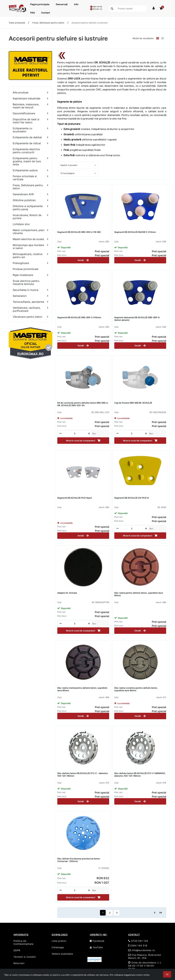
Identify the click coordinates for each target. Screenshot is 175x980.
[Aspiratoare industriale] (30, 98)
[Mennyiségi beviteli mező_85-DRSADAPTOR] (75, 624)
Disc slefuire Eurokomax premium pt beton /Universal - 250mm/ (79, 860)
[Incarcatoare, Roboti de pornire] (30, 217)
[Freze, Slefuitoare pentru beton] (30, 187)
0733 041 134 (138, 941)
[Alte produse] (30, 93)
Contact (46, 13)
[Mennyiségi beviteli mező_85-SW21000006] (132, 434)
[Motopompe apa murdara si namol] (30, 247)
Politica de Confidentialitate (24, 942)
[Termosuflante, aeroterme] (30, 302)
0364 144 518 (138, 946)
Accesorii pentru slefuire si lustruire (90, 23)
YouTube (96, 947)
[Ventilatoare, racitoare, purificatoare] (30, 309)
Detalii (83, 260)
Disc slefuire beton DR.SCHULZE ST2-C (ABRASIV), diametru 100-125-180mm (140, 775)
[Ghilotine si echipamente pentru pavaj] (30, 208)
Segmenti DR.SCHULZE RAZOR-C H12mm (135, 232)
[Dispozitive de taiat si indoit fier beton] (30, 121)
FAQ (33, 13)
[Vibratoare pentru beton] (30, 317)
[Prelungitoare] (30, 263)
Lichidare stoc (21, 224)
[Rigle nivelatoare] (30, 275)
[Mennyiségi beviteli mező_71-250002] (75, 890)
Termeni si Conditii (25, 957)
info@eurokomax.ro (142, 950)
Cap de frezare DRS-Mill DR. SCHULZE (133, 403)
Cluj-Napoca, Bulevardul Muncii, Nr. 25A (145, 956)
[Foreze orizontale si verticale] (30, 178)
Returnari (19, 963)
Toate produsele (17, 23)
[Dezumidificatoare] (30, 113)
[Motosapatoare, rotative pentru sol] (30, 256)
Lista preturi (59, 941)
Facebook (97, 941)
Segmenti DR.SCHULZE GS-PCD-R (131, 498)
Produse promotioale (26, 269)
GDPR (17, 950)
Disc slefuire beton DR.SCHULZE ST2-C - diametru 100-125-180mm (83, 775)
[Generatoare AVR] (30, 194)
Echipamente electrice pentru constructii (26, 151)
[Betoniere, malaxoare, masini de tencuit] (30, 106)
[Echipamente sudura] (30, 170)
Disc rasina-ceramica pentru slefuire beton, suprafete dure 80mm (136, 689)
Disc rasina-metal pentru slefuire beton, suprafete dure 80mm (82, 689)
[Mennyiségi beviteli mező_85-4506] (132, 529)
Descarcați (62, 4)
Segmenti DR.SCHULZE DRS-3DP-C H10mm (79, 317)
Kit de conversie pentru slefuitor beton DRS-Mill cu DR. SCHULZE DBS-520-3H (83, 404)
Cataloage (58, 947)
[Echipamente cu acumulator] (30, 130)
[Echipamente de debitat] (30, 137)
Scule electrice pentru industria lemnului (26, 282)
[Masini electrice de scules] (30, 239)
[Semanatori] (30, 296)
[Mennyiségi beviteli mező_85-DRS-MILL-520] (75, 434)
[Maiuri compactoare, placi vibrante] (30, 232)
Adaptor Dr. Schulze (67, 593)
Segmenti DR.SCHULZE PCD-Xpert (75, 498)
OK (167, 974)
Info (76, 4)
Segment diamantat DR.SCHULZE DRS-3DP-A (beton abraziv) (137, 319)
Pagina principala (40, 4)
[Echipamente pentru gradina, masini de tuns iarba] (30, 161)
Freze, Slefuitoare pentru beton (48, 23)
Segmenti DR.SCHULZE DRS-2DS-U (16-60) (79, 232)
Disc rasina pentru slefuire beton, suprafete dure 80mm (139, 594)
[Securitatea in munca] (30, 290)
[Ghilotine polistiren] (30, 200)
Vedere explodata (62, 954)
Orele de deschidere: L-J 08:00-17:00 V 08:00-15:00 (145, 966)
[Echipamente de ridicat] (30, 143)
